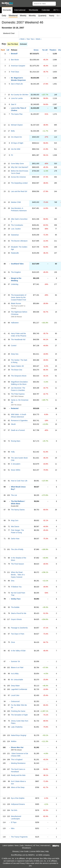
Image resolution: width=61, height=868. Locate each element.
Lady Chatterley (17, 727)
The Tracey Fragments (19, 837)
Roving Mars (16, 441)
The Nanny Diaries (18, 510)
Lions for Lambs (17, 98)
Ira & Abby (15, 674)
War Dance (15, 526)
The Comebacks (17, 225)
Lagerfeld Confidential (19, 689)
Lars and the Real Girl (19, 191)
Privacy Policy (25, 863)
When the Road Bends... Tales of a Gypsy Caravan (18, 575)
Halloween (15, 323)
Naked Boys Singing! (19, 735)
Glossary (16, 851)
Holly (13, 452)
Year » (33, 39)
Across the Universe (18, 177)
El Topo (14, 822)
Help (47, 851)
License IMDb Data (37, 851)
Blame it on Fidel (17, 667)
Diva (13, 581)
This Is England (17, 759)
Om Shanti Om (16, 137)
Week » (39, 39)
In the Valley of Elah (18, 651)
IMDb (40, 855)
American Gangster (18, 66)
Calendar (46, 10)
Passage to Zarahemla (19, 628)
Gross (36, 50)
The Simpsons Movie (19, 376)
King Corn (15, 520)
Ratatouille (15, 253)
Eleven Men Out (17, 747)
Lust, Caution (16, 229)
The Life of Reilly (17, 549)
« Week (22, 39)
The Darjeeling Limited (19, 183)
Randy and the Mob (18, 775)
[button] (58, 3)
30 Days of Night (17, 143)
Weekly (23, 16)
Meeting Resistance (18, 763)
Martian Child (16, 202)
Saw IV (14, 104)
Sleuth (13, 424)
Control (14, 346)
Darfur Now (15, 539)
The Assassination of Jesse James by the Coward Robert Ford (19, 297)
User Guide (24, 851)
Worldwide (33, 10)
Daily (4, 16)
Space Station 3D (17, 366)
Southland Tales (17, 264)
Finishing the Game (18, 711)
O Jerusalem (16, 464)
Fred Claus (15, 72)
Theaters (53, 50)
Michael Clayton (17, 125)
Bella (13, 131)
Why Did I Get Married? (20, 167)
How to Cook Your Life (19, 481)
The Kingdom (16, 272)
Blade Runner (16, 303)
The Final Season (17, 564)
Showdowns (26, 848)
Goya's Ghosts (16, 619)
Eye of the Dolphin (18, 798)
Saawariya (15, 235)
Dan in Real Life (17, 84)
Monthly (32, 16)
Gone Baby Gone (17, 164)
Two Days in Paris (18, 634)
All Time (36, 845)
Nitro (13, 828)
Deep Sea (15, 354)
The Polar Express (18, 394)
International (20, 10)
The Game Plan (17, 114)
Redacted (15, 408)
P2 (12, 155)
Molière (14, 741)
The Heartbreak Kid (18, 339)
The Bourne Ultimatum (19, 241)
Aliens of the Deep (18, 787)
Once (13, 642)
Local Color (15, 695)
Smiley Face (16, 599)
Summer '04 (15, 661)
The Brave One (17, 370)
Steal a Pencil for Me (19, 613)
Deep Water (15, 686)
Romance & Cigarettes (19, 420)
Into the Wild (16, 149)
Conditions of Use (9, 863)
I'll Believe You (16, 587)
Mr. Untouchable (17, 680)
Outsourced (15, 701)
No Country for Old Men (20, 95)
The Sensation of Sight (19, 715)
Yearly (52, 16)
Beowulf (14, 54)
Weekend (28, 845)
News (17, 845)
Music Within (16, 470)
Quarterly (42, 16)
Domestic (7, 10)
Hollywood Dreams (18, 804)
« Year (27, 39)
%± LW (45, 50)
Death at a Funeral (18, 430)
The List (14, 495)
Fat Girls (14, 810)
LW (8, 50)
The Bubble (15, 607)
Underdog (15, 284)
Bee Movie (15, 60)
